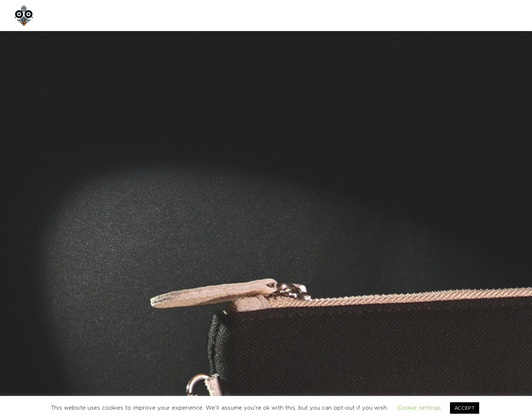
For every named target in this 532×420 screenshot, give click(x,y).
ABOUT (98, 15)
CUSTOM (168, 15)
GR (480, 15)
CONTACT (210, 15)
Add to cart (372, 225)
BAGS (339, 280)
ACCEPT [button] (465, 408)
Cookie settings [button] (419, 408)
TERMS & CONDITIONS (420, 347)
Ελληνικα (509, 347)
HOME (63, 15)
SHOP (132, 15)
